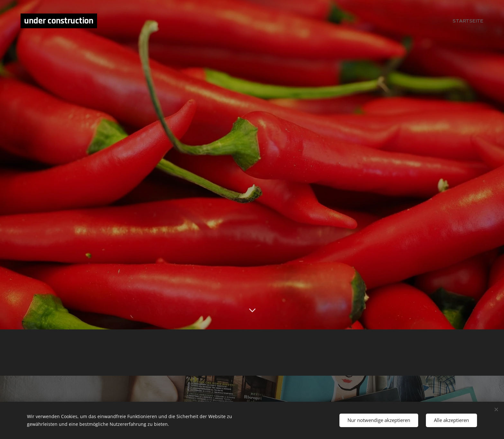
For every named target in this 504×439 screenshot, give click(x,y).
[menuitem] (470, 21)
